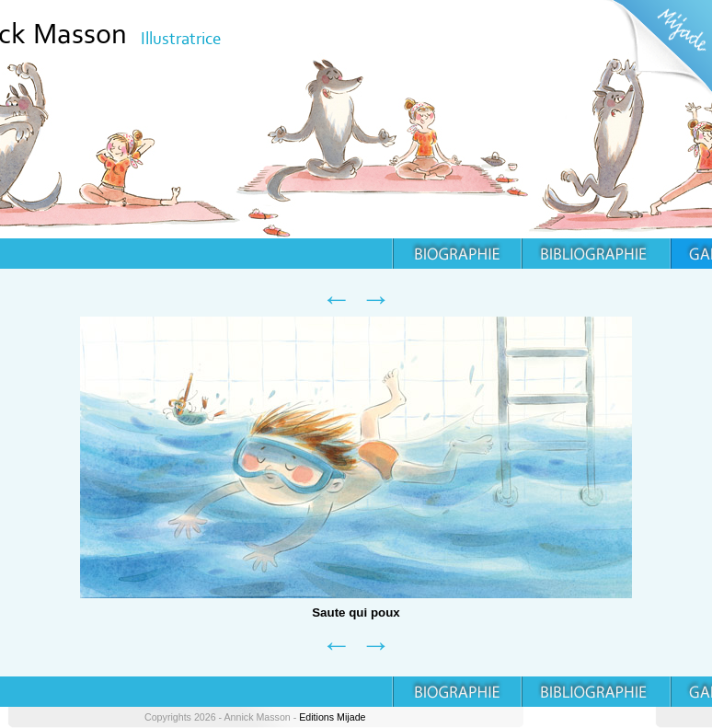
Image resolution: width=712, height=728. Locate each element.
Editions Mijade (332, 717)
